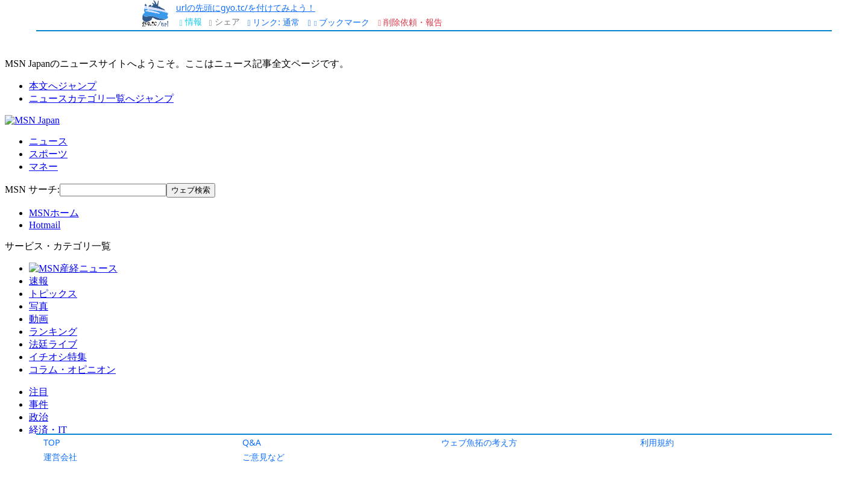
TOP (52, 442)
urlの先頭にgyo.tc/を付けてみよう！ (246, 8)
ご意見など (263, 457)
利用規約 (657, 442)
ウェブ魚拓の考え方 (479, 442)
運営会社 (60, 457)
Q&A (252, 442)
